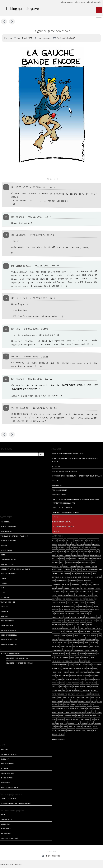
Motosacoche (57, 669)
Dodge (95, 596)
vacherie (84, 723)
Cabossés (73, 566)
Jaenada (83, 625)
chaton (73, 574)
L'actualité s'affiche (9, 755)
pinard (86, 683)
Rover (88, 698)
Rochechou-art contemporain (65, 471)
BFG (53, 559)
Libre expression (7, 621)
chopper (74, 577)
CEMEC (74, 570)
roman (54, 698)
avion (75, 552)
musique (72, 669)
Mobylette (86, 658)
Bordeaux (81, 559)
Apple (54, 548)
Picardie (68, 683)
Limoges (62, 639)
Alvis (74, 544)
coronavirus (75, 585)
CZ (82, 588)
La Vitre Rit (5, 769)
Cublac (60, 588)
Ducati (91, 599)
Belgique (68, 556)
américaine (80, 544)
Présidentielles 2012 (9, 635)
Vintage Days (87, 727)
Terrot (89, 713)
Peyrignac (55, 683)
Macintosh (56, 647)
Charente (55, 574)
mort (88, 661)
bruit (94, 563)
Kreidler (76, 632)
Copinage (4, 612)
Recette (55, 481)
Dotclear (18, 865)
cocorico (98, 577)
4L (56, 541)
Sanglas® (81, 702)
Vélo (53, 727)
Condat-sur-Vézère (85, 581)
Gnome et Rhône (57, 618)
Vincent (79, 727)
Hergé (67, 621)
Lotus (66, 643)
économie (62, 603)
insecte (65, 625)
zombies (55, 734)
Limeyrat (55, 639)
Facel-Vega (83, 607)
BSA (61, 566)
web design (71, 731)
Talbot (67, 713)
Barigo (86, 552)
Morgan (76, 661)
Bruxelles (55, 566)
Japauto (66, 629)
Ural (62, 723)
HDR (99, 618)
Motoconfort (97, 665)
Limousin (68, 639)
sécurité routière (70, 705)
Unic (57, 723)
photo (62, 683)
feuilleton (55, 610)
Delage (66, 592)
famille (90, 607)
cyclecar (66, 588)
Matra (67, 654)
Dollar (54, 599)
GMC (90, 614)
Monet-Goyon (57, 661)
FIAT (62, 610)
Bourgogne (97, 559)
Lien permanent (45, 38)
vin (74, 727)
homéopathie (74, 621)
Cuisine (3, 579)
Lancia (70, 636)
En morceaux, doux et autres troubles (68, 454)
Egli (68, 603)
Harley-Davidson (91, 618)
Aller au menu (78, 2)
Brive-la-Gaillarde (72, 563)
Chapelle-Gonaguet (95, 570)
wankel (64, 731)
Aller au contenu (64, 2)
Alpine (69, 544)
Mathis (61, 654)
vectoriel (98, 723)
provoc (83, 687)
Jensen (81, 629)
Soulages (83, 709)
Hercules (61, 621)
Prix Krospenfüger (60, 490)
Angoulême (96, 544)
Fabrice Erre (6, 824)
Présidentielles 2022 (9, 645)
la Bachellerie (85, 632)
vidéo (70, 727)
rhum (54, 694)
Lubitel (86, 643)
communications (62, 581)
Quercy (54, 691)
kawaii (54, 632)
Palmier (59, 676)
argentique (61, 548)
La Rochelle (56, 636)
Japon (72, 629)
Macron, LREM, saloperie (81, 647)
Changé (85, 570)
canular (60, 570)
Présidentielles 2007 (66, 38)
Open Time (4, 750)
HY (95, 621)
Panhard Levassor (76, 676)
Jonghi (99, 629)
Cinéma (3, 588)
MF (98, 654)
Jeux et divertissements (10, 654)
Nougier (72, 672)
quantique (95, 687)
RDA (73, 691)
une (53, 723)
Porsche (69, 687)
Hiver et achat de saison (62, 508)
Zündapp (61, 734)
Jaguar (89, 625)
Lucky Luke (93, 643)
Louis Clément (73, 643)
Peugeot (97, 680)
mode (92, 658)
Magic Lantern (95, 647)
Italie (77, 625)
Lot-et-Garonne (57, 643)
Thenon (99, 713)
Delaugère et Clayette (84, 592)
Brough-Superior (85, 563)
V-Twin (78, 723)
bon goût (73, 559)
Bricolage (5, 607)
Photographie (6, 532)
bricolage (55, 563)
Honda (82, 621)
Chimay (68, 577)
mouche (65, 669)
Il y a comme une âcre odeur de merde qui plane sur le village (77, 476)
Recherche (6, 449)
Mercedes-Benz (91, 654)
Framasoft (5, 759)
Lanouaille (86, 636)
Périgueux (90, 680)
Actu (76, 541)
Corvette (96, 585)
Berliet (87, 556)
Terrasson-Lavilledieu (78, 713)
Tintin (61, 716)
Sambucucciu (23, 266)
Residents (94, 691)
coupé (54, 588)
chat (61, 574)
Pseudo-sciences (7, 773)
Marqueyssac (67, 650)
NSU (77, 672)
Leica (99, 636)
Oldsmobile (96, 672)
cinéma (80, 577)
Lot (98, 639)
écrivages (4, 616)
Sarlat (88, 702)
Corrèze (83, 585)
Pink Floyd (93, 683)
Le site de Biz (6, 829)
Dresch (76, 599)
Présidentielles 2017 (9, 640)
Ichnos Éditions (7, 778)
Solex (72, 709)
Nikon (95, 669)
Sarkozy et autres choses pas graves (15, 569)
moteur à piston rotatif (60, 665)
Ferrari (96, 607)
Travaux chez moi (8, 602)
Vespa (58, 727)
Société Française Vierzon (60, 709)
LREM (81, 643)
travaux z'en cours (8, 541)
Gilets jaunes (60, 614)
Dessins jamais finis (8, 527)
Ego (72, 603)
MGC (57, 658)
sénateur (80, 705)
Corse (89, 585)
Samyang (74, 702)
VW (59, 731)
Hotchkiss (89, 621)
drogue (82, 599)
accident (70, 541)
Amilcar (88, 544)
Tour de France (70, 716)
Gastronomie (84, 610)
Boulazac (89, 559)
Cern (79, 570)
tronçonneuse (85, 720)
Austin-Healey (79, 548)
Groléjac (74, 618)
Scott (61, 705)
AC (65, 541)
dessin (54, 596)
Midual (72, 658)
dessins (72, 596)
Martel (87, 650)
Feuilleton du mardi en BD (17, 658)
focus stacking (69, 610)
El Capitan (56, 467)
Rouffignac (80, 698)
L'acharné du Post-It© (9, 838)
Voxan (54, 731)
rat (64, 691)
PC (64, 680)
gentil (97, 610)
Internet (71, 625)
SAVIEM (93, 702)
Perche (75, 680)
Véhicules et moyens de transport (15, 536)
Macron (69, 647)
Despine (96, 592)
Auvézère (55, 552)
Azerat (81, 552)
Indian (99, 621)
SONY (77, 709)
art (72, 548)
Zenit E (95, 731)
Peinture (69, 680)
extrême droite (69, 607)
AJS (98, 541)
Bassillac (93, 552)
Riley (73, 694)
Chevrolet (55, 577)
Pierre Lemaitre (77, 683)
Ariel (67, 548)
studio (90, 709)
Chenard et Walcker (84, 574)
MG (53, 658)
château (67, 574)
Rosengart (72, 698)
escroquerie (90, 603)
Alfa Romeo (62, 544)
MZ (85, 669)
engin (77, 603)
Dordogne (62, 599)
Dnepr (90, 596)
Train (54, 720)
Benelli (74, 556)
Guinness (81, 618)
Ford (77, 610)
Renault (79, 691)
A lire (3, 593)
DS (87, 599)
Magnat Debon (57, 650)
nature (90, 669)
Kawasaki (61, 632)
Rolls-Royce (95, 694)
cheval (94, 574)
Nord (59, 672)
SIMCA (93, 705)
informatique (56, 625)
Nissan (54, 672)
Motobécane (87, 665)
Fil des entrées (52, 856)
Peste (3, 555)
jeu (86, 629)
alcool (54, 544)
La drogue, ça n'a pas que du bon (65, 513)
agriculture (91, 541)
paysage (59, 680)
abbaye (61, 541)
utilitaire (71, 723)
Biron (62, 559)
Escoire (82, 603)
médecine (82, 654)
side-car (87, 705)
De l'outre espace (59, 495)
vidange (64, 727)
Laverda (94, 636)
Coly (53, 581)
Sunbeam (96, 709)
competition (73, 581)
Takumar (60, 713)
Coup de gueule (7, 626)
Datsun (98, 588)
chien (62, 577)
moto (71, 665)
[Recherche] (19, 455)
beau (54, 556)
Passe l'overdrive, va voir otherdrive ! (16, 804)
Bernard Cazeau (96, 556)
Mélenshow (57, 486)
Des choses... (6, 522)
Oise (89, 672)
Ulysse (97, 720)
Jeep (76, 629)
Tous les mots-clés (58, 740)
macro (63, 647)
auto (86, 548)
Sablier (60, 702)
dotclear (69, 599)
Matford (55, 654)
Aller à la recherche (93, 2)
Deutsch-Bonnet (81, 596)
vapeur (91, 723)
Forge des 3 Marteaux (9, 788)
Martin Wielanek (7, 764)
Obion (3, 815)
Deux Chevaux (6, 551)
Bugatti (66, 566)
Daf (85, 588)
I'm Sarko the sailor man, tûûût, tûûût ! (12, 21)
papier (92, 676)
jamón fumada (57, 629)
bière (57, 559)
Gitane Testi (84, 614)
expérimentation (57, 607)
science (100, 702)
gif (53, 614)
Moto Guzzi (78, 665)
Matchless (94, 650)
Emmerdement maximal (61, 522)
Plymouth (55, 687)
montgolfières (67, 661)
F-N (77, 607)
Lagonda (64, 636)
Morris (83, 661)
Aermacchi (83, 541)
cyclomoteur (75, 588)
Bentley (80, 556)
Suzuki (54, 713)
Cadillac (88, 566)
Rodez (88, 694)
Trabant (79, 716)
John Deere (92, 629)
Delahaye (73, 592)
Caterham (68, 570)
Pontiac (63, 687)
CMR (92, 577)
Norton (65, 672)
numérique (83, 672)
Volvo (95, 727)
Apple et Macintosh (8, 560)
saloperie (67, 702)
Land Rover (78, 636)
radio (60, 691)
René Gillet (86, 691)
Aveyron (62, 552)
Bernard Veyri (6, 820)
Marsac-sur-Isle (78, 650)
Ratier (69, 691)
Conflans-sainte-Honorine (61, 585)
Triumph (76, 720)
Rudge (54, 702)
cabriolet (80, 566)
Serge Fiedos (6, 834)
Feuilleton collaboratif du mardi (20, 663)
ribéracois (60, 694)
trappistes (60, 720)
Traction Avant (95, 716)
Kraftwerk (69, 632)
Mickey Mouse (64, 658)
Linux (75, 639)
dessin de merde (63, 596)
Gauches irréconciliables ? (63, 527)
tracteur (86, 716)
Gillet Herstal (70, 614)
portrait (76, 687)
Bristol (62, 563)
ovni (53, 676)
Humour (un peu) (7, 565)
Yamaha (89, 731)
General (4, 546)
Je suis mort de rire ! (4, 21)
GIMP (77, 614)
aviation (69, 552)
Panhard (66, 676)
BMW (67, 559)
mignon (78, 658)
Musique (4, 584)
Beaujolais (60, 556)
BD (98, 552)
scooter (55, 705)
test (94, 713)
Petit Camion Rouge (8, 574)
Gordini (67, 618)
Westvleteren (81, 731)
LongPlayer (5, 783)
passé (54, 680)
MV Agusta (79, 669)
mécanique (74, 654)
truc (92, 720)
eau (96, 599)
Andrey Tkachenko (8, 799)
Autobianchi (93, 548)
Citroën (87, 577)
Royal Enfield (95, 698)
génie (92, 610)
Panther (86, 676)
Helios (54, 621)
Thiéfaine (55, 716)
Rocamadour (80, 694)
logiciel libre (91, 639)
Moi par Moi (5, 598)
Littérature (81, 639)
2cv (53, 541)
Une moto (56, 532)
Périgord (82, 680)
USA (66, 723)
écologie (55, 603)
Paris (97, 676)
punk (88, 687)
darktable (91, 588)
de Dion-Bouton (57, 592)
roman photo (62, 698)
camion (94, 566)
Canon (54, 570)
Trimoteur (68, 720)
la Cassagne (95, 632)
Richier (67, 694)
